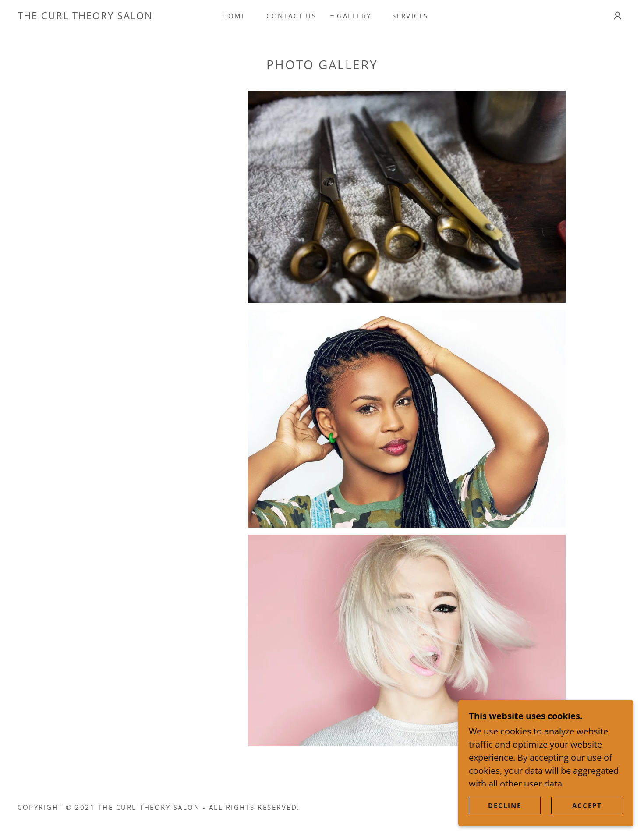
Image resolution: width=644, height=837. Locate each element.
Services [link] (410, 16)
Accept (587, 818)
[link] (85, 16)
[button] (618, 16)
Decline (505, 818)
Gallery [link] (354, 16)
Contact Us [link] (291, 16)
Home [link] (234, 16)
